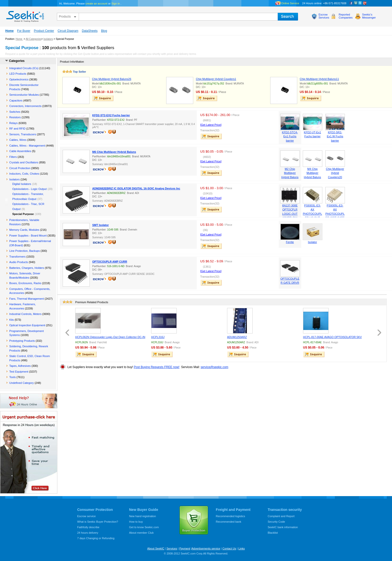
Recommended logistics (230, 516)
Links (242, 548)
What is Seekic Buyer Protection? (98, 522)
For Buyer (24, 31)
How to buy (136, 522)
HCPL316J (158, 337)
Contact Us (229, 548)
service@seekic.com (215, 367)
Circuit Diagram (68, 31)
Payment (185, 548)
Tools (13, 377)
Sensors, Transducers (23, 134)
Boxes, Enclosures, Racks (25, 283)
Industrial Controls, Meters (25, 314)
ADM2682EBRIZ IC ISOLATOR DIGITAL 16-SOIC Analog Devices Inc (136, 188)
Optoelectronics (19, 79)
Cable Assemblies (20, 151)
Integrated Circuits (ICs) (24, 68)
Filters (13, 157)
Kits (12, 320)
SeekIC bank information (283, 527)
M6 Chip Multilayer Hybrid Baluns (114, 152)
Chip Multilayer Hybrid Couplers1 (216, 79)
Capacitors (16, 100)
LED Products (18, 74)
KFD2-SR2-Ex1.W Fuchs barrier (335, 136)
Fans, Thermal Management (27, 299)
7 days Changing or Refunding (96, 538)
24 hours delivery (88, 533)
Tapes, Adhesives (20, 366)
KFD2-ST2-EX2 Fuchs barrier (111, 115)
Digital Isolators (22, 184)
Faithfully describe (88, 527)
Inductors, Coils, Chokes (24, 174)
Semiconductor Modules (24, 95)
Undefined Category (22, 383)
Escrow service (86, 516)
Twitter (360, 3)
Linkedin (356, 3)
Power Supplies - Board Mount (28, 236)
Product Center (44, 31)
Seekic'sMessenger (369, 16)
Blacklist (273, 533)
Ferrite (290, 242)
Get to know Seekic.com (144, 527)
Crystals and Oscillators (24, 162)
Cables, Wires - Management (27, 146)
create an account (96, 4)
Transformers (17, 257)
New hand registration (142, 516)
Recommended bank (229, 522)
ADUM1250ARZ (237, 337)
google (365, 3)
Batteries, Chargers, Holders (27, 268)
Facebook (351, 3)
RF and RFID (17, 129)
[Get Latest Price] (211, 125)
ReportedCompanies (346, 16)
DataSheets (90, 31)
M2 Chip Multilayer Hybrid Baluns (290, 173)
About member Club (141, 533)
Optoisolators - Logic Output (29, 189)
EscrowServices (324, 16)
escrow (100, 133)
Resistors (15, 117)
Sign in (116, 4)
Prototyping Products (22, 341)
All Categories (33, 39)
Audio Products (19, 262)
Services (172, 548)
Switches (15, 112)
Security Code (276, 522)
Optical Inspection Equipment (27, 325)
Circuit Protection (20, 168)
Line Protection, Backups (25, 251)
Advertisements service (206, 548)
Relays (14, 123)
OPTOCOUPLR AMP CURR (110, 262)
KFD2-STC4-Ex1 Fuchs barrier (290, 136)
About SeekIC (156, 548)
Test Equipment (19, 372)
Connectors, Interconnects (25, 106)
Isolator (313, 242)
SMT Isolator (101, 225)
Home (9, 31)
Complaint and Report (281, 516)
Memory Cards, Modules (24, 230)
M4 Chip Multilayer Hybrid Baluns (312, 173)
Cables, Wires (18, 140)
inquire (103, 98)
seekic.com (25, 15)
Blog (104, 31)
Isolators (48, 39)
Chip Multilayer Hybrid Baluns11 (319, 79)
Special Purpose (23, 214)
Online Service (290, 3)
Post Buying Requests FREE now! (157, 367)
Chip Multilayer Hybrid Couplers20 (335, 173)
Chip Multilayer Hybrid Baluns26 (112, 79)
